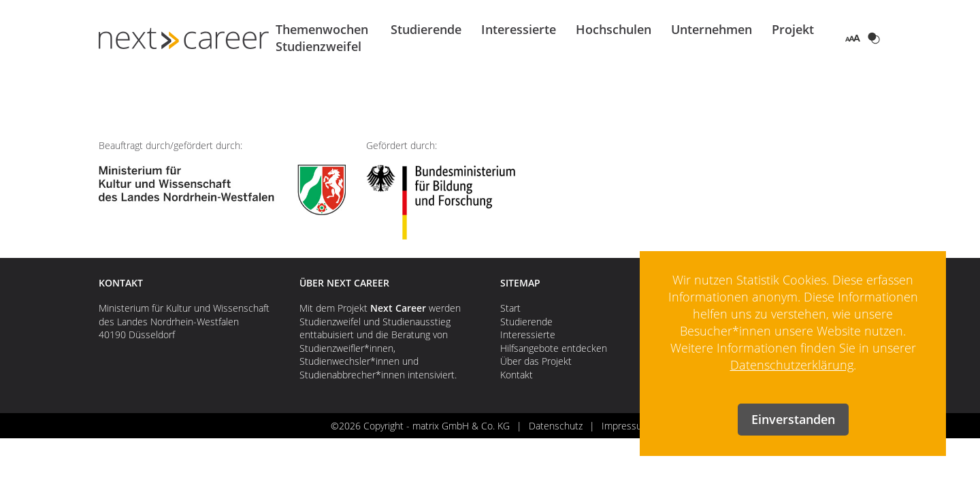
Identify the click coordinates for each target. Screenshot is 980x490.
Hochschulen (614, 29)
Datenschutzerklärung (792, 365)
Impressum (626, 426)
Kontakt (517, 375)
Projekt (793, 29)
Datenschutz (556, 426)
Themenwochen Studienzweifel (322, 38)
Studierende (426, 29)
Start (510, 308)
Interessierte (519, 29)
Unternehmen (712, 29)
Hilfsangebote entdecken (554, 348)
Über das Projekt (536, 361)
